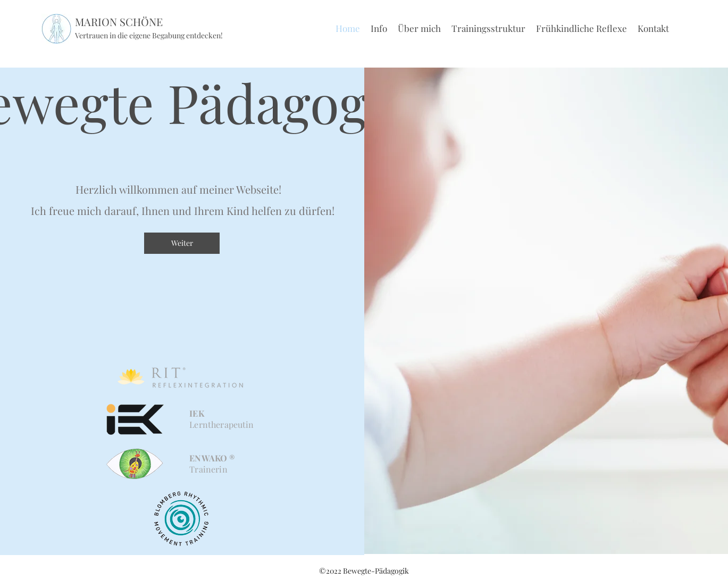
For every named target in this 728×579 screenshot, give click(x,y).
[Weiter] (182, 243)
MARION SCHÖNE (119, 22)
